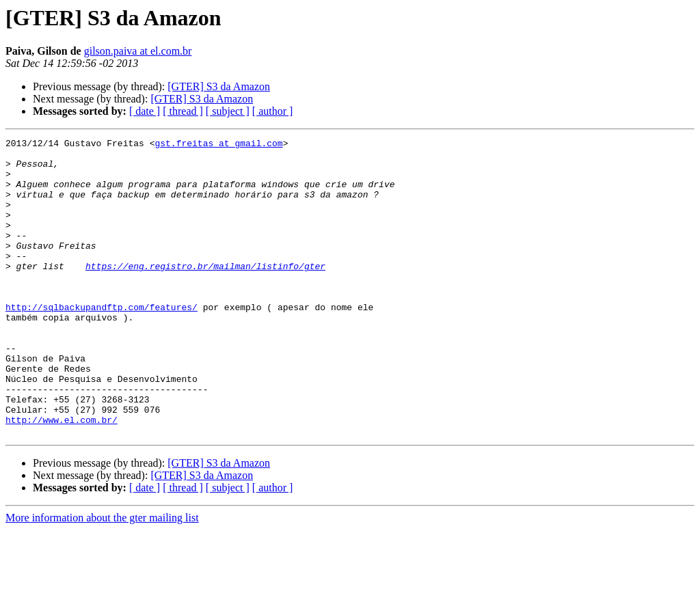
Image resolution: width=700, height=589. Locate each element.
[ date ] (145, 111)
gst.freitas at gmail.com (218, 145)
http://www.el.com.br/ (62, 477)
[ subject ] (228, 111)
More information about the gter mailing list (102, 577)
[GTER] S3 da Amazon (219, 86)
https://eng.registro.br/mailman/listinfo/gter (205, 292)
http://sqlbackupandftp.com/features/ (102, 342)
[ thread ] (183, 111)
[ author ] (273, 111)
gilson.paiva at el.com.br (138, 51)
